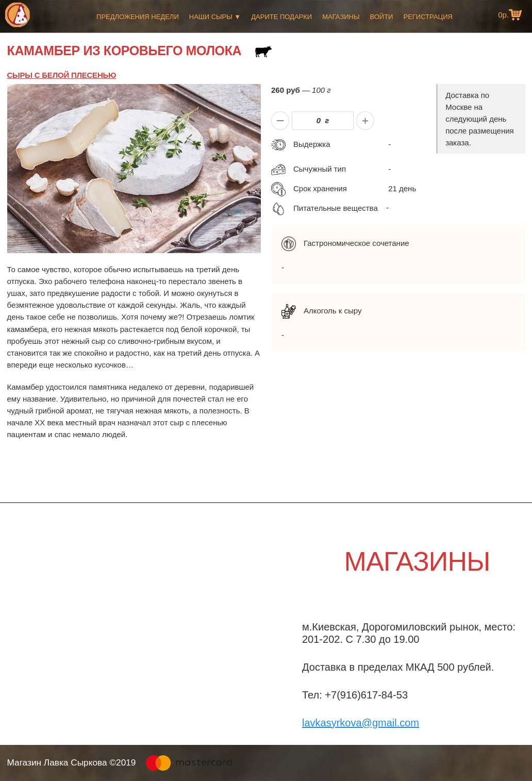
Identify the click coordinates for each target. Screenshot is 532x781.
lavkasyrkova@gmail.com (361, 723)
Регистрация (428, 17)
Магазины (341, 17)
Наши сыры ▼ (215, 17)
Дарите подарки (281, 17)
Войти (381, 17)
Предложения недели (138, 17)
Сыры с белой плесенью (62, 75)
